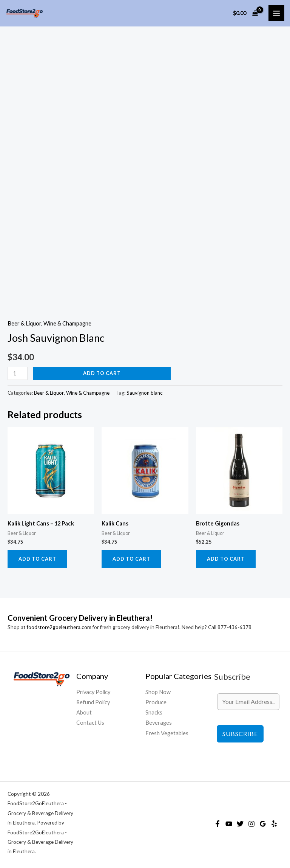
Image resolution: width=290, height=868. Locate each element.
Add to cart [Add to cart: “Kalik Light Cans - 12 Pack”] (37, 559)
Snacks (154, 712)
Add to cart (102, 373)
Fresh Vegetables (167, 733)
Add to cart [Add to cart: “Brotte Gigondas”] (226, 559)
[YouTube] (229, 824)
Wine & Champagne (67, 323)
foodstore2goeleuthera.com (59, 627)
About (84, 712)
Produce (156, 702)
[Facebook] (217, 824)
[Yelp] (274, 824)
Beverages (159, 723)
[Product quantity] (18, 373)
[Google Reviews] (263, 824)
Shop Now (158, 692)
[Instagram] (251, 824)
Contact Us (90, 723)
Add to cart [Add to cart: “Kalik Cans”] (131, 559)
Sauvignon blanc (144, 393)
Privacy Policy (93, 692)
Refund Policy (93, 702)
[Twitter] (240, 824)
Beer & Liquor (24, 323)
